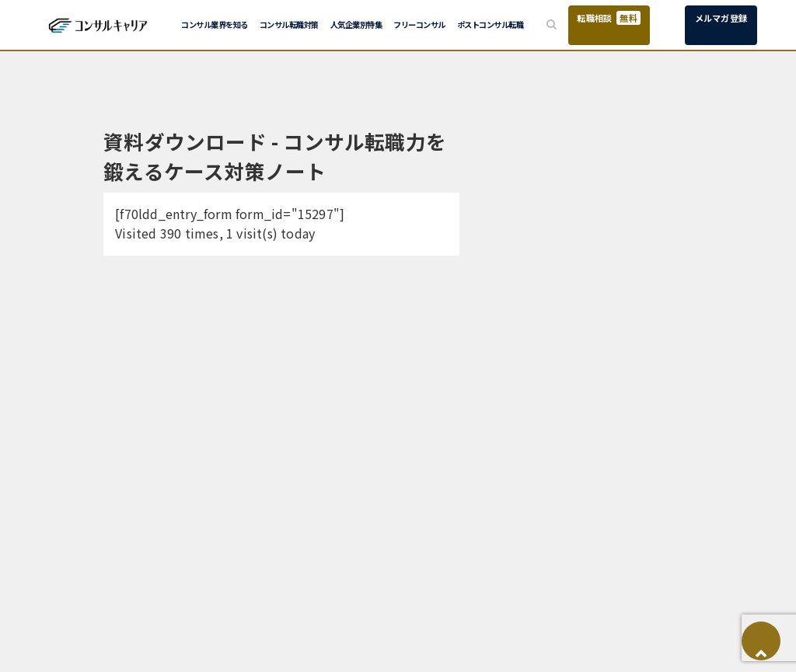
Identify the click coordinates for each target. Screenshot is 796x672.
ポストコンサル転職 (491, 24)
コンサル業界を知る (215, 24)
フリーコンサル (419, 24)
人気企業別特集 (356, 24)
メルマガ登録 (721, 18)
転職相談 (609, 18)
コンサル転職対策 (289, 24)
